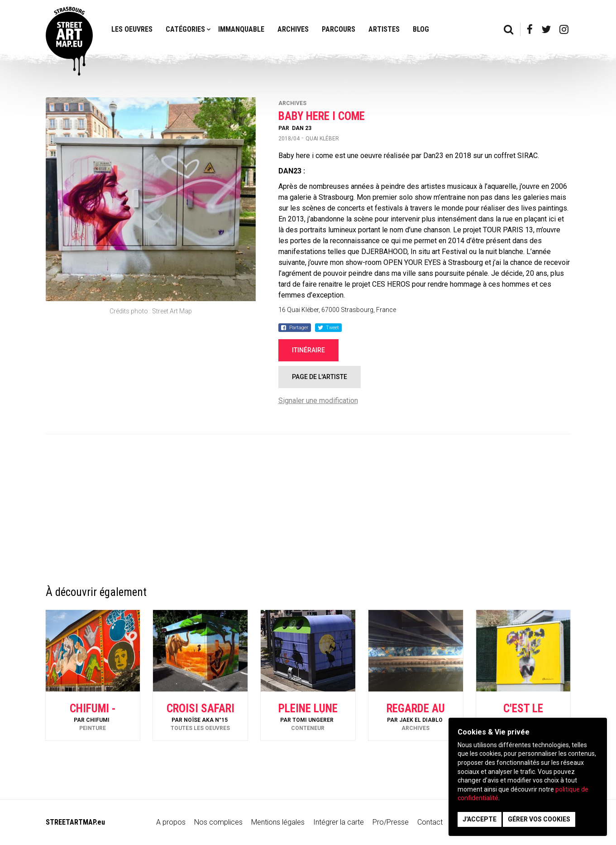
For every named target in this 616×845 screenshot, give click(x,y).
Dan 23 (302, 128)
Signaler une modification (318, 401)
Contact (430, 822)
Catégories (185, 29)
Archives (293, 29)
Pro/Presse (391, 822)
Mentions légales (278, 822)
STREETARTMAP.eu (75, 822)
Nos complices (218, 822)
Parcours (339, 29)
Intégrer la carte (339, 822)
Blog (421, 29)
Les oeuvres (132, 29)
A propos (171, 822)
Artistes (384, 29)
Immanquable (241, 29)
